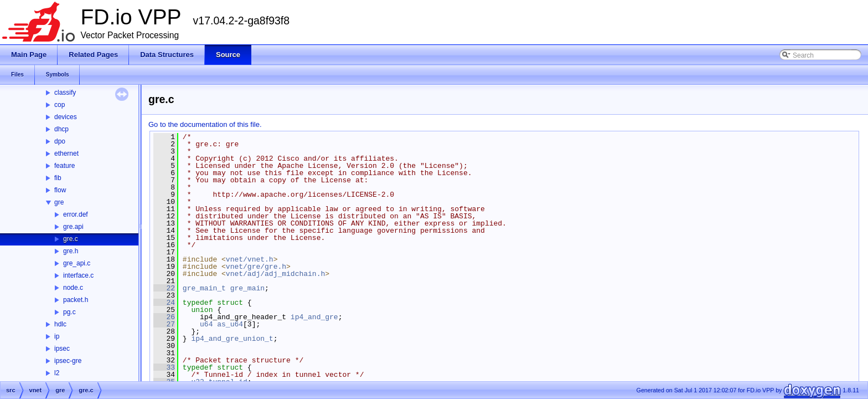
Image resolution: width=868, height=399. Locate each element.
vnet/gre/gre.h (256, 267)
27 (164, 324)
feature (64, 166)
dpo (60, 141)
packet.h (76, 300)
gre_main (247, 288)
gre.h (71, 251)
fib (58, 178)
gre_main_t (204, 288)
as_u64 (230, 324)
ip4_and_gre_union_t (232, 339)
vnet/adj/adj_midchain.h (275, 274)
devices (66, 117)
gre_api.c (77, 263)
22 (164, 288)
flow (60, 190)
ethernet (66, 154)
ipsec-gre (68, 361)
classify (65, 93)
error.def (76, 214)
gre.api (73, 227)
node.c (73, 288)
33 (164, 367)
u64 (206, 324)
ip (57, 336)
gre (59, 202)
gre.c (71, 239)
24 (164, 303)
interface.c (78, 275)
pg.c (69, 312)
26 (164, 317)
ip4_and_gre (314, 317)
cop (60, 105)
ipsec (62, 349)
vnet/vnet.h (250, 259)
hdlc (60, 324)
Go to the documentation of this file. (205, 124)
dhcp (61, 129)
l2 (57, 373)
